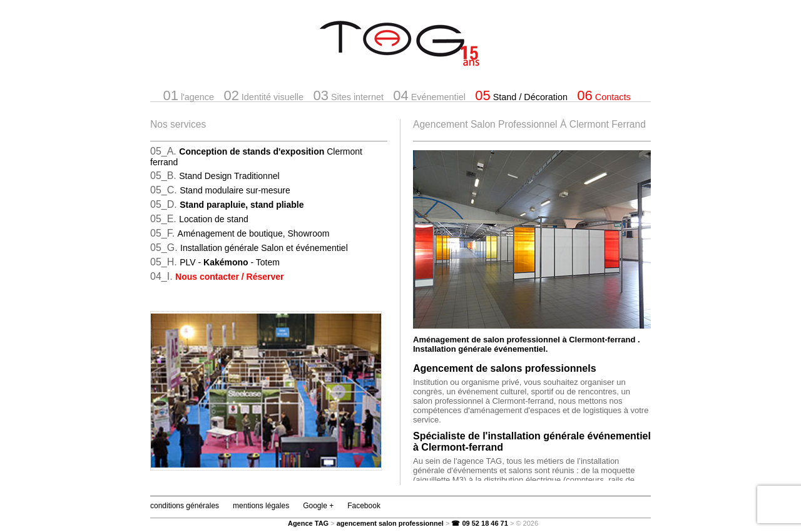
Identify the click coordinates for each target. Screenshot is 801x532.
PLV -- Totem (230, 262)
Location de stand (214, 219)
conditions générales (185, 506)
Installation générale (264, 248)
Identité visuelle (263, 95)
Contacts (604, 95)
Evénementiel (429, 95)
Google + (318, 506)
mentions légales (261, 506)
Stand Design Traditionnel (229, 176)
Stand (521, 95)
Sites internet (348, 95)
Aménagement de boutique (253, 233)
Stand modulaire (235, 190)
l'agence (188, 95)
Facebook (364, 506)
